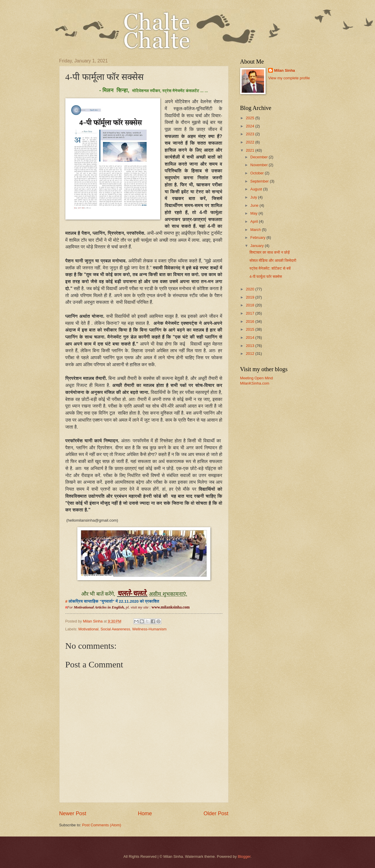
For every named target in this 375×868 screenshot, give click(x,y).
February (258, 237)
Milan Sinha (285, 70)
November (260, 165)
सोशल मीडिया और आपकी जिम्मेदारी (273, 261)
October (258, 173)
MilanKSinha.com (255, 383)
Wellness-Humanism (149, 629)
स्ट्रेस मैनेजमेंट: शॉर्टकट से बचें (270, 268)
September (260, 181)
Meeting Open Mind (257, 378)
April (255, 221)
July (254, 197)
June (255, 205)
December (260, 157)
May (254, 213)
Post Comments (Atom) (102, 825)
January (258, 246)
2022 (250, 142)
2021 (250, 150)
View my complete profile (289, 78)
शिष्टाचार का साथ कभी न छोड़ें (270, 252)
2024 (250, 126)
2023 (250, 134)
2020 (250, 289)
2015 (250, 329)
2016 (250, 321)
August (257, 189)
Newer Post (73, 813)
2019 (250, 297)
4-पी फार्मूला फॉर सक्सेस (266, 277)
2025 (250, 118)
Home (145, 813)
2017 (250, 313)
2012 (250, 354)
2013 (250, 346)
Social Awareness (115, 629)
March (256, 230)
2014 (250, 337)
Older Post (216, 813)
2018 (250, 305)
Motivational (89, 629)
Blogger (244, 856)
